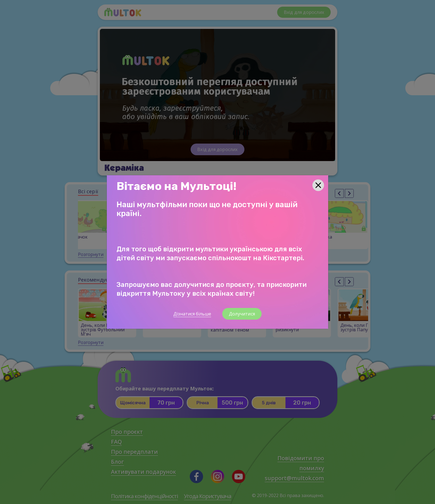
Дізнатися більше (192, 314)
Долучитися (242, 314)
